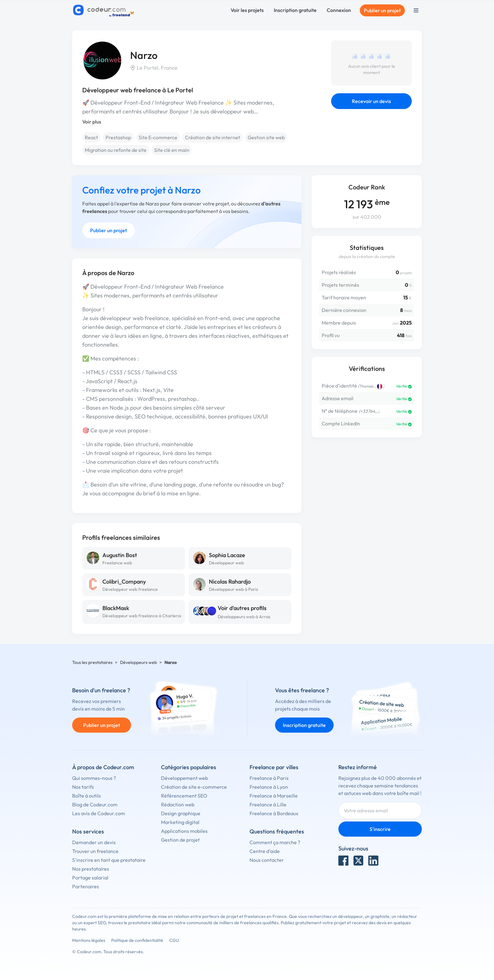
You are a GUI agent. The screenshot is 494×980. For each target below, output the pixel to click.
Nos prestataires (91, 869)
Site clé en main (172, 150)
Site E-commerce (158, 137)
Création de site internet (213, 137)
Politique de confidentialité (137, 940)
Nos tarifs (83, 787)
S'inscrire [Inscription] (380, 829)
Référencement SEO (184, 796)
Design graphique (181, 813)
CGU (174, 940)
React (91, 137)
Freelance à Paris (269, 778)
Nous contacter (267, 860)
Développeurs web (138, 662)
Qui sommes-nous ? (94, 778)
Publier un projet (382, 10)
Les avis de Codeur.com (99, 813)
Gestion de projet (180, 840)
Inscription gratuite (295, 10)
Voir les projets (247, 10)
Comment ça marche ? (275, 842)
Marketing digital (180, 822)
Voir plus (92, 122)
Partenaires (86, 886)
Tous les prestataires (92, 662)
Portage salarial (90, 878)
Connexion (339, 10)
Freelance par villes (274, 767)
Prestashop (118, 137)
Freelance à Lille (268, 804)
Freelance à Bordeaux (274, 813)
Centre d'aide (265, 851)
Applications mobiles (184, 831)
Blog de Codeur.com (95, 804)
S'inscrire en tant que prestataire (109, 860)
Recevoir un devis (371, 101)
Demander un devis (94, 842)
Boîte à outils (86, 796)
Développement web (184, 778)
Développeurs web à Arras (244, 617)
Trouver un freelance (95, 851)
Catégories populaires (189, 767)
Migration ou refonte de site (116, 150)
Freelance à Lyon (269, 787)
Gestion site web (266, 137)
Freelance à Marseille (274, 796)
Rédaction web (178, 804)
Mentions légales (89, 940)
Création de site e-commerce (194, 787)
